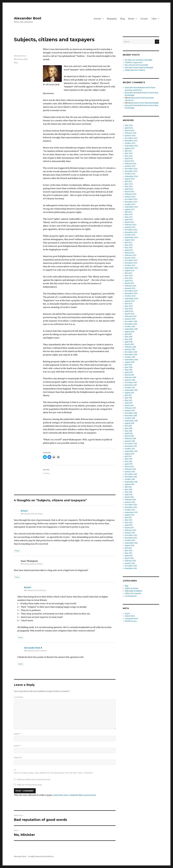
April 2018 (129, 372)
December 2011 (131, 566)
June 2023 (129, 215)
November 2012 (131, 538)
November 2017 (131, 385)
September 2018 (131, 360)
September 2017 (131, 390)
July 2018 (128, 365)
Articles (97, 19)
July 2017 (128, 395)
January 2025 (130, 166)
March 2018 (129, 375)
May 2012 (128, 553)
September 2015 (131, 451)
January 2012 (130, 563)
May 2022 (129, 248)
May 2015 (128, 461)
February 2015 (130, 469)
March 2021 (129, 283)
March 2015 (129, 467)
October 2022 (130, 235)
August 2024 (130, 179)
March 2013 (129, 528)
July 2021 (128, 273)
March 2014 (129, 497)
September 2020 (131, 299)
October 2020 (130, 296)
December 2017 (131, 383)
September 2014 (131, 482)
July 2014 (128, 487)
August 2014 (130, 484)
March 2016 (129, 436)
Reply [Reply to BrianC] (17, 551)
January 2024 (130, 197)
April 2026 (129, 128)
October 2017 (130, 388)
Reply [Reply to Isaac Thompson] (17, 577)
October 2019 (130, 327)
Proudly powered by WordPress (41, 857)
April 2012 (129, 556)
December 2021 (131, 260)
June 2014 (129, 489)
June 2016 (128, 428)
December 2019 (131, 321)
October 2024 (130, 174)
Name (17, 734)
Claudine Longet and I (134, 62)
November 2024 (131, 171)
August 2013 (130, 515)
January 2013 (130, 533)
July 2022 (128, 243)
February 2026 (131, 133)
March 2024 (130, 192)
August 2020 (130, 301)
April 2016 (129, 433)
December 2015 (131, 444)
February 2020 (131, 316)
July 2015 (128, 456)
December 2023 (131, 199)
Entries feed (130, 616)
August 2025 (130, 148)
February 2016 (130, 439)
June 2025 (129, 153)
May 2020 (129, 309)
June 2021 (129, 276)
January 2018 (130, 380)
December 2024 (131, 169)
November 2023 (131, 202)
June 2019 (128, 337)
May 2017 (128, 400)
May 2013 (128, 523)
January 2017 (130, 411)
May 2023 (129, 217)
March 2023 (129, 222)
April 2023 (129, 220)
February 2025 (130, 164)
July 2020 (128, 304)
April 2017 (129, 403)
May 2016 (128, 431)
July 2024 (128, 181)
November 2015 (131, 446)
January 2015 (130, 472)
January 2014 (130, 502)
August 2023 (130, 209)
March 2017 (129, 405)
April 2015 (129, 464)
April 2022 (129, 250)
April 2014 (129, 495)
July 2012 (128, 548)
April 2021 (129, 281)
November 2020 (131, 293)
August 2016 (129, 423)
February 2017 (130, 408)
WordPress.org (131, 621)
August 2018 (130, 362)
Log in (127, 613)
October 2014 (130, 479)
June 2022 (129, 245)
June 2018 (129, 367)
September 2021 (131, 268)
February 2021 (130, 286)
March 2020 (130, 314)
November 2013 (131, 507)
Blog (123, 19)
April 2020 (129, 311)
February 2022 (131, 255)
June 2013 (129, 520)
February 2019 (130, 347)
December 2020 (131, 291)
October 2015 (130, 449)
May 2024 (129, 187)
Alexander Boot (28, 18)
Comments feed (131, 619)
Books (131, 19)
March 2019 (129, 344)
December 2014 (131, 474)
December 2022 (131, 230)
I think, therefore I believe (135, 70)
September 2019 (131, 329)
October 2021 (130, 265)
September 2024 (131, 176)
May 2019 (128, 339)
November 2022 (131, 232)
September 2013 (131, 512)
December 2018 (131, 352)
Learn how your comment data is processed (74, 795)
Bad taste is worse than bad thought (139, 68)
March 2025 (129, 161)
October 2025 (130, 143)
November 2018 (131, 355)
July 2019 (128, 334)
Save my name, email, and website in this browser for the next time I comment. (54, 773)
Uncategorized (131, 596)
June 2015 (128, 459)
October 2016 (130, 418)
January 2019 (130, 349)
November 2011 (131, 568)
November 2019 (131, 324)
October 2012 (130, 540)
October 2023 (130, 204)
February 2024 (131, 194)
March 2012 (129, 558)
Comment (19, 697)
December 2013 (131, 505)
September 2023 (131, 207)
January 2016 (130, 441)
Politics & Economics (133, 593)
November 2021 (131, 263)
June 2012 (129, 551)
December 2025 (131, 138)
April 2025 (129, 159)
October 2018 (130, 357)
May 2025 (129, 156)
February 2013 (130, 530)
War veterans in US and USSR (136, 65)
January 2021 (130, 288)
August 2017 (129, 393)
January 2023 (130, 227)
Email (17, 746)
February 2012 (130, 561)
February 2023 (131, 225)
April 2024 (129, 189)
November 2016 (131, 416)
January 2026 (130, 136)
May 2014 (128, 492)
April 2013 (129, 525)
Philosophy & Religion (133, 591)
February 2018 (130, 377)
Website (18, 758)
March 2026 (129, 131)
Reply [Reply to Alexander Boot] (21, 664)
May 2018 (128, 370)
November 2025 (131, 141)
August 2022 (130, 240)
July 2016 (128, 426)
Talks (154, 19)
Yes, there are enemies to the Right (138, 60)
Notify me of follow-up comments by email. (34, 779)
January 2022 (130, 258)
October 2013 (130, 510)
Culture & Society (132, 588)
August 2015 (129, 454)
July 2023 (128, 212)
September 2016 (131, 421)
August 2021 (130, 271)
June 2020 (129, 306)
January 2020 (130, 319)
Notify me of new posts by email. (29, 785)
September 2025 (131, 146)
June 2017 (128, 398)
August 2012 (130, 545)
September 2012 (131, 543)
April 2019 (129, 342)
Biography (112, 19)
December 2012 (131, 535)
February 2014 (130, 500)
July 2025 (128, 151)
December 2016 (131, 413)
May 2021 (129, 278)
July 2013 (128, 517)
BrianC (24, 511)
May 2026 (129, 125)
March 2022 (129, 253)
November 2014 (131, 477)
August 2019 (129, 332)
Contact (144, 19)
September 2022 (131, 237)
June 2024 (129, 184)
